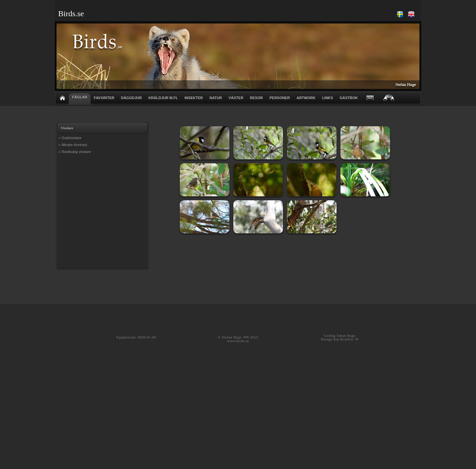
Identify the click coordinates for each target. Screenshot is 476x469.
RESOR (256, 98)
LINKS (327, 98)
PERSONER (280, 98)
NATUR (216, 98)
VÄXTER (236, 98)
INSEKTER (194, 98)
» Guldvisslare (70, 138)
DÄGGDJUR (131, 98)
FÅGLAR (80, 97)
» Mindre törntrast (73, 145)
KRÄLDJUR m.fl (163, 98)
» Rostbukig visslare (75, 152)
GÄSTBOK (349, 98)
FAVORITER (104, 98)
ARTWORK (306, 98)
